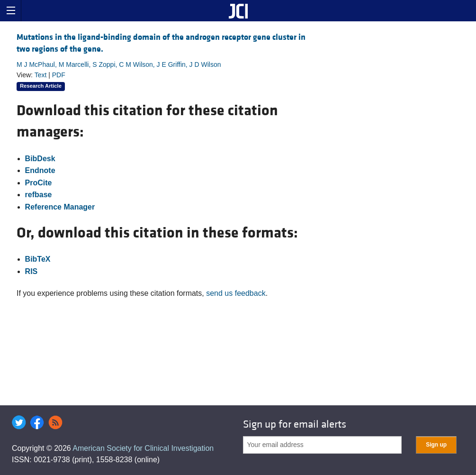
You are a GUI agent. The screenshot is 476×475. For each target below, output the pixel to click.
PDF (59, 75)
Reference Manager (60, 207)
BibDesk (40, 159)
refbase (39, 195)
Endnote (40, 170)
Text (41, 75)
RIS (31, 271)
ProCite (39, 183)
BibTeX (38, 259)
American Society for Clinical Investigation (143, 448)
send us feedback (236, 293)
